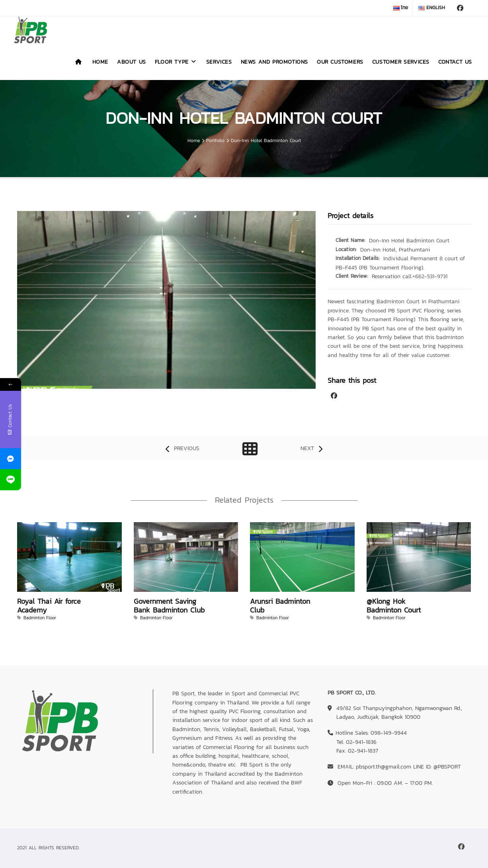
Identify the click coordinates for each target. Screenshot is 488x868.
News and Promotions (274, 62)
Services (219, 62)
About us (132, 62)
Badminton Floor (40, 618)
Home (100, 62)
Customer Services (401, 62)
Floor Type (176, 62)
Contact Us (455, 62)
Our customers (340, 62)
